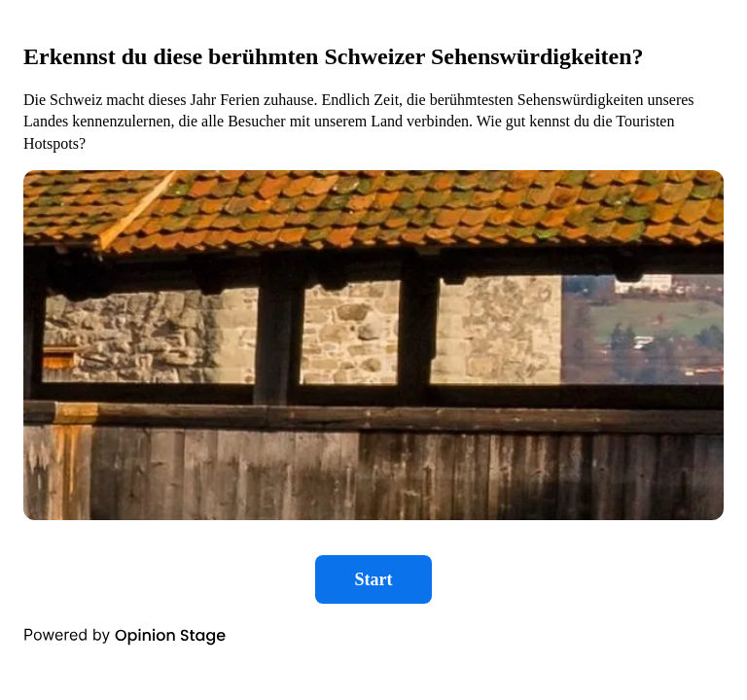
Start (374, 579)
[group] (373, 331)
